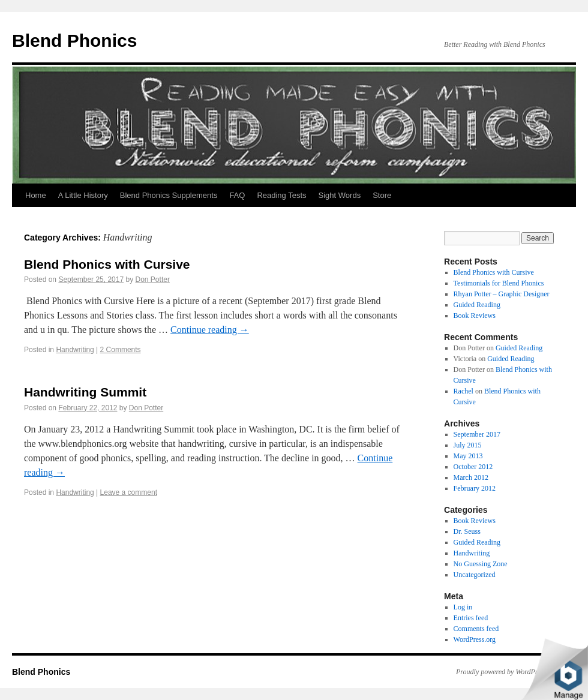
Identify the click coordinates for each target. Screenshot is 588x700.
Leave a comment (129, 492)
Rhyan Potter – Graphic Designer (502, 294)
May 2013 (468, 456)
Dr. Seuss (467, 531)
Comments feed (476, 629)
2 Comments (121, 350)
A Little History (83, 195)
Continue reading (210, 330)
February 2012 (475, 488)
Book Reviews (475, 316)
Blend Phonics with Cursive (107, 264)
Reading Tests (281, 195)
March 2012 (471, 477)
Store (382, 195)
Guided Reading (477, 305)
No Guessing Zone (481, 564)
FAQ (237, 195)
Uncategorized (475, 575)
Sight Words (340, 195)
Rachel (463, 391)
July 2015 (468, 445)
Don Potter (153, 280)
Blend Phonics (74, 40)
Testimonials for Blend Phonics (499, 283)
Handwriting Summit (85, 392)
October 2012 (473, 467)
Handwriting (75, 350)
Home (36, 195)
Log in (463, 607)
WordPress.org (475, 639)
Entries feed (471, 618)
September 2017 (477, 434)
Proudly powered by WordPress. (502, 672)
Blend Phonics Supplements (169, 195)
